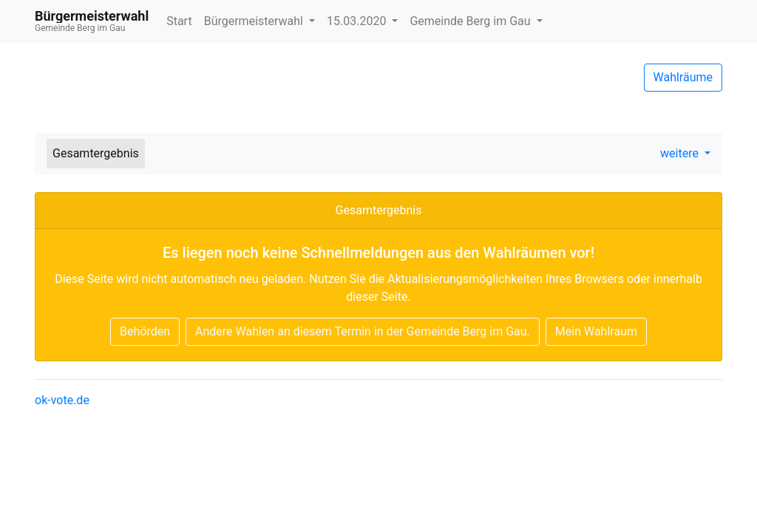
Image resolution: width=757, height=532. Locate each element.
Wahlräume (683, 77)
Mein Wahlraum (596, 331)
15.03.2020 (358, 21)
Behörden (145, 331)
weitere (681, 153)
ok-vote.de (62, 400)
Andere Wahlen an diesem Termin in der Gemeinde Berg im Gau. (363, 331)
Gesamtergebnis (96, 153)
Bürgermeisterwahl (255, 21)
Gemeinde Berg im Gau (471, 21)
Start (179, 21)
